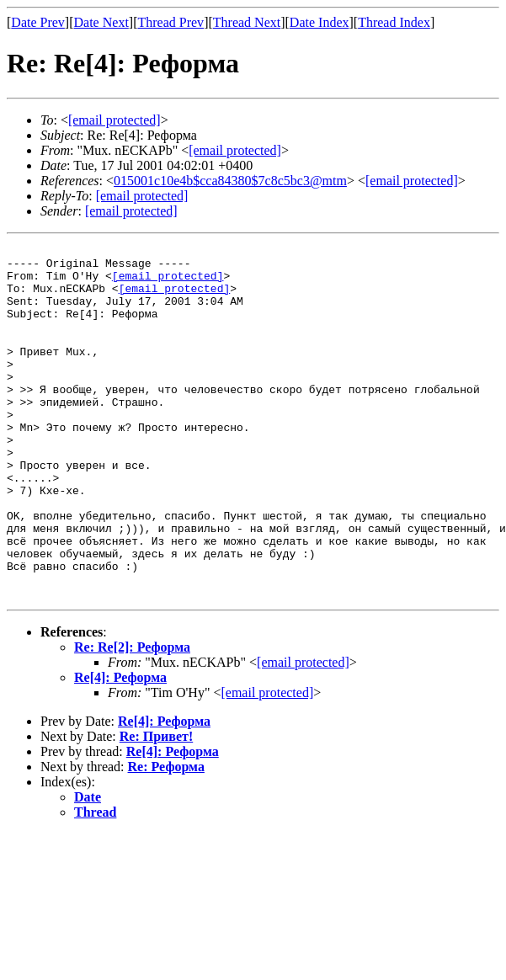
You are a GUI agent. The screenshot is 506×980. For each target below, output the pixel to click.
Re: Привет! (156, 807)
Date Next (101, 22)
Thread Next (247, 22)
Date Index (320, 22)
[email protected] (168, 283)
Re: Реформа (166, 837)
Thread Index (394, 22)
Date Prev (38, 22)
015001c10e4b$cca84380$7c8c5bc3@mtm (230, 181)
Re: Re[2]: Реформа (132, 718)
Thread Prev (170, 22)
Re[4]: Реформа (120, 748)
